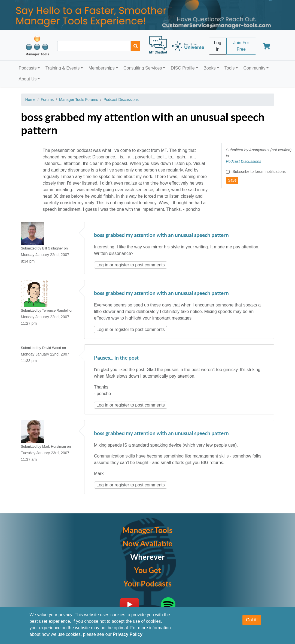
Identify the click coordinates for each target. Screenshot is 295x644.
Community (254, 68)
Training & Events (63, 68)
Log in (102, 265)
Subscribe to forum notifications (259, 171)
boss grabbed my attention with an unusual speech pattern (161, 235)
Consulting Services (143, 68)
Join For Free (241, 46)
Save (232, 180)
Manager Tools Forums (79, 100)
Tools (229, 68)
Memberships (102, 68)
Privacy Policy (128, 634)
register (122, 265)
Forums (47, 100)
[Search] (136, 46)
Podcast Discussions (121, 100)
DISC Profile (183, 68)
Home (30, 100)
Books (209, 68)
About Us (28, 79)
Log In (218, 46)
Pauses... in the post (116, 358)
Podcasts (28, 68)
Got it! (252, 620)
